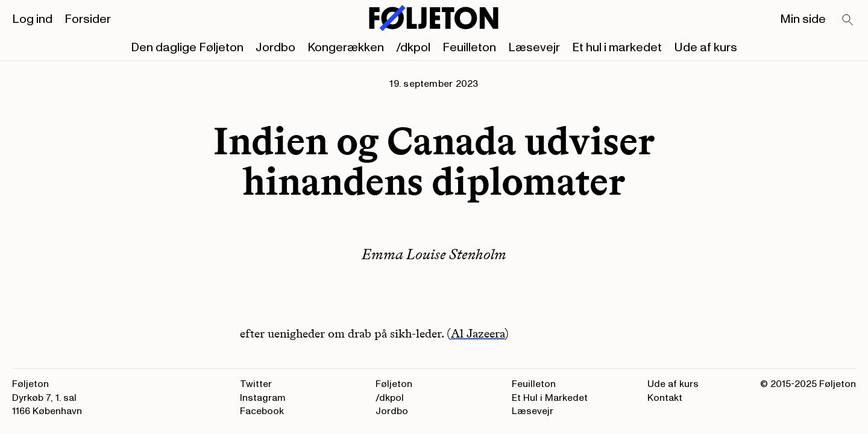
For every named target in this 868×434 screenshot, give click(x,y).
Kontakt (665, 398)
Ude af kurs (706, 48)
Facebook (262, 411)
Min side (803, 19)
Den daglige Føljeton (187, 48)
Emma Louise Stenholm (434, 254)
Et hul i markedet (617, 48)
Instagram (263, 398)
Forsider (88, 19)
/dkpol (413, 48)
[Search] (848, 20)
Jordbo (275, 48)
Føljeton (394, 384)
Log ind (32, 19)
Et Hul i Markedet (550, 398)
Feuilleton (469, 48)
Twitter (256, 384)
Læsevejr (534, 48)
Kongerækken (346, 48)
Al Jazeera (478, 333)
